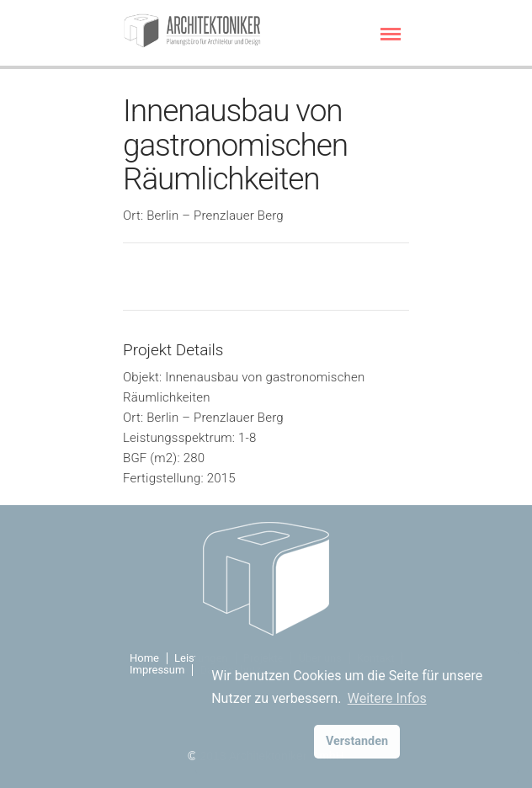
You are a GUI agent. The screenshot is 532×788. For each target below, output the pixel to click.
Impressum (157, 670)
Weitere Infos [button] (387, 698)
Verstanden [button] (357, 741)
